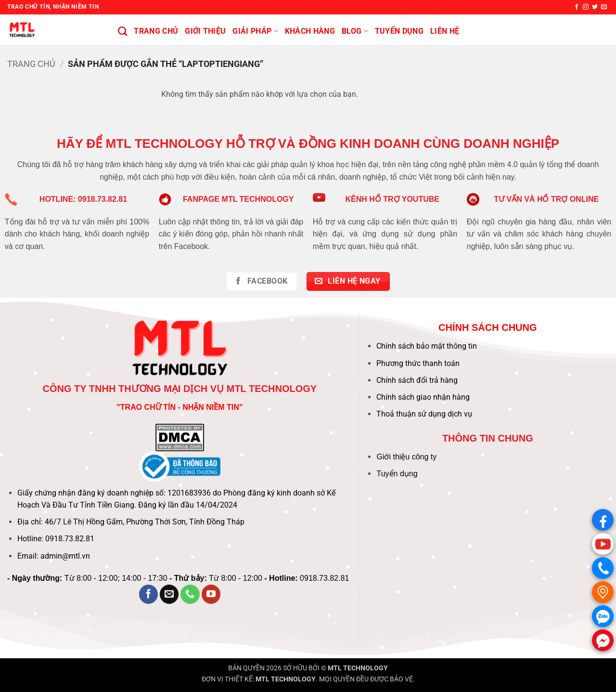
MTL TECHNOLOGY (358, 668)
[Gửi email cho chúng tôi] (604, 7)
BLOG (355, 31)
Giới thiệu (205, 31)
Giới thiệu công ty (406, 457)
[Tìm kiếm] (122, 31)
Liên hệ (445, 31)
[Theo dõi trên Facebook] (577, 7)
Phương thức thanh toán (418, 363)
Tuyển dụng (397, 474)
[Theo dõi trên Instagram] (586, 7)
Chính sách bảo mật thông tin (427, 346)
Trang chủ (156, 31)
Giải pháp (255, 31)
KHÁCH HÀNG (310, 31)
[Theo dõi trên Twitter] (595, 7)
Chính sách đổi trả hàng (417, 380)
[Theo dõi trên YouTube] (211, 594)
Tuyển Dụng (399, 31)
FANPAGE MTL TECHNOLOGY (238, 199)
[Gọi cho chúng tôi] (190, 594)
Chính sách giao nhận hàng (423, 397)
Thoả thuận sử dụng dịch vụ (424, 414)
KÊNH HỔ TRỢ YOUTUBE (392, 199)
